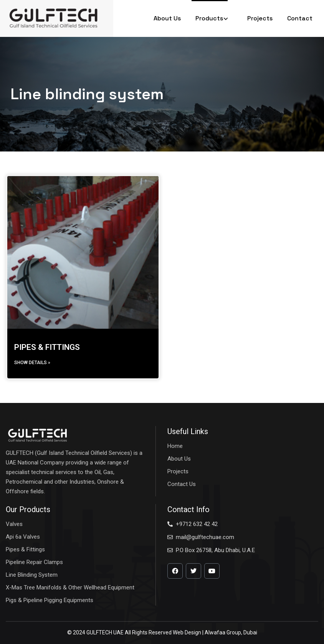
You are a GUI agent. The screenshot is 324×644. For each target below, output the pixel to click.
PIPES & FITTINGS (47, 347)
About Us (167, 18)
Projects (260, 18)
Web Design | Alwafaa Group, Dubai (215, 632)
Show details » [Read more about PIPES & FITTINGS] (32, 363)
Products (214, 18)
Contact (300, 18)
